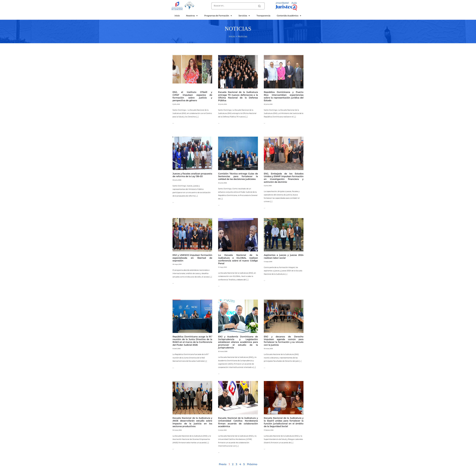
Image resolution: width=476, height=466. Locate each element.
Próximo (252, 464)
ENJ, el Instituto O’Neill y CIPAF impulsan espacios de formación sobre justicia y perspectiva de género (192, 96)
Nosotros (192, 16)
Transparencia (263, 16)
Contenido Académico (289, 16)
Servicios (244, 16)
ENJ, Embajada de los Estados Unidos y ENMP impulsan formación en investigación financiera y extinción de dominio (284, 178)
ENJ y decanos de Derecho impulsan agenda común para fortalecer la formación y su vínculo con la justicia (284, 341)
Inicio (177, 16)
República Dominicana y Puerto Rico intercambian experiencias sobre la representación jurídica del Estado (284, 96)
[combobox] (233, 6)
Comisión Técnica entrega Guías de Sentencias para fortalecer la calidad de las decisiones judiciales (238, 176)
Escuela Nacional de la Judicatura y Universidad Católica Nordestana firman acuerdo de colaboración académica (238, 422)
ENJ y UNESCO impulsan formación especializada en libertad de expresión (192, 258)
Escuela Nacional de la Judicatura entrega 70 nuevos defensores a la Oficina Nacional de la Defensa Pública (238, 96)
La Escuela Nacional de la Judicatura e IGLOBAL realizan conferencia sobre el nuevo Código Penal (238, 259)
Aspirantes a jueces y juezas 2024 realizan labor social (284, 256)
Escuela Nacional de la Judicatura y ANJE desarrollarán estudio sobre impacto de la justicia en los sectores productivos (192, 422)
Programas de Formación (218, 16)
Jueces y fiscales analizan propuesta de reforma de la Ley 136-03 (192, 175)
